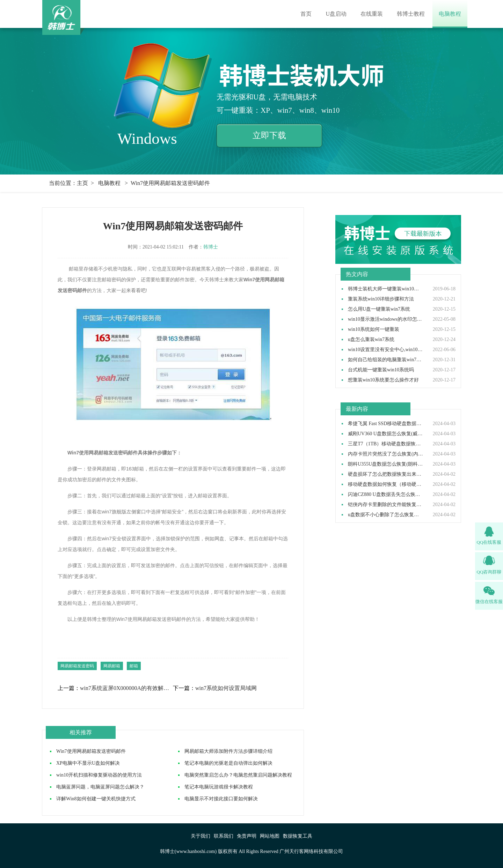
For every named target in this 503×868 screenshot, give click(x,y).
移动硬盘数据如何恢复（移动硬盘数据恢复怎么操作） (386, 484)
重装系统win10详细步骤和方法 (381, 299)
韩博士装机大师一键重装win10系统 (386, 289)
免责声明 (247, 836)
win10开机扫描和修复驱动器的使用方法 (99, 775)
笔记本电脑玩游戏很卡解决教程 (219, 787)
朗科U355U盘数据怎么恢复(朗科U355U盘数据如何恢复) (386, 464)
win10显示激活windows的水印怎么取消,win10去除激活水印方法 (386, 319)
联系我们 (224, 836)
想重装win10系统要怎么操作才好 (383, 380)
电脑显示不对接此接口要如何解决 (221, 799)
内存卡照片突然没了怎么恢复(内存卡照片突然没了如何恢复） (386, 454)
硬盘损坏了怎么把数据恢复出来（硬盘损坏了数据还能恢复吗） (386, 474)
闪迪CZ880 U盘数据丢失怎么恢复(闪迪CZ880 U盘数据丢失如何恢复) (386, 495)
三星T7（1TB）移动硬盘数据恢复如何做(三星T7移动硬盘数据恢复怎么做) (386, 444)
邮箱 (134, 666)
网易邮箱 (112, 666)
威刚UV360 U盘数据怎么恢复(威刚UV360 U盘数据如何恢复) (386, 434)
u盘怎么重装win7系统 (371, 340)
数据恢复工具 (298, 836)
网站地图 (270, 836)
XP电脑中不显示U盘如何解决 (88, 763)
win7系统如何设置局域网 (226, 688)
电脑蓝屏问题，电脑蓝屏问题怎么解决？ (100, 787)
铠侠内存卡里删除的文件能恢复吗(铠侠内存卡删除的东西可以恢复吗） (386, 505)
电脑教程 (450, 14)
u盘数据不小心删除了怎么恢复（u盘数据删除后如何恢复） (386, 515)
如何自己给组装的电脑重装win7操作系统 (386, 360)
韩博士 (211, 247)
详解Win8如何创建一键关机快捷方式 (96, 799)
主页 (82, 183)
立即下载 (269, 135)
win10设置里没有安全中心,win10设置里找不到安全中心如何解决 (386, 350)
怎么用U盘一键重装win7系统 (379, 309)
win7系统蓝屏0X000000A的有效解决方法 (126, 688)
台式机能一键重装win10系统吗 (381, 370)
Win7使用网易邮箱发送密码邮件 (91, 751)
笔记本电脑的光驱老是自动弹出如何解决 (228, 763)
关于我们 (201, 836)
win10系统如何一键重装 (374, 329)
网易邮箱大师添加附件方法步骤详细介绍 (228, 751)
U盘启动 (336, 14)
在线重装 (372, 14)
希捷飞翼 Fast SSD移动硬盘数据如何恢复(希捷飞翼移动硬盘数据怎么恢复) (386, 424)
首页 (306, 14)
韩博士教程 (411, 14)
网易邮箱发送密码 (77, 666)
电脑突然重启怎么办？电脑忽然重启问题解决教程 (238, 775)
